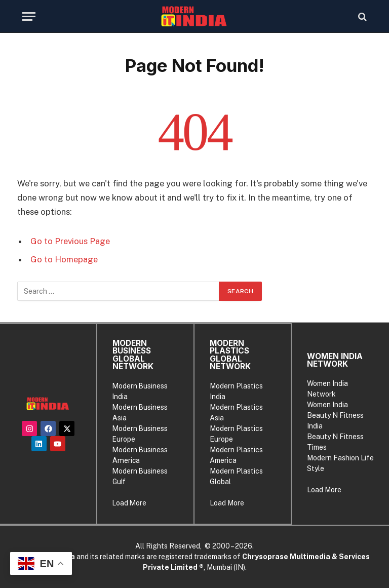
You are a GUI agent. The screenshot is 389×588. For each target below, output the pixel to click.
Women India (327, 405)
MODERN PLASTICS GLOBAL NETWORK (230, 355)
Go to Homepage (64, 259)
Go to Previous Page (70, 241)
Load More (129, 503)
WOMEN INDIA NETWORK (335, 360)
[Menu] (29, 16)
